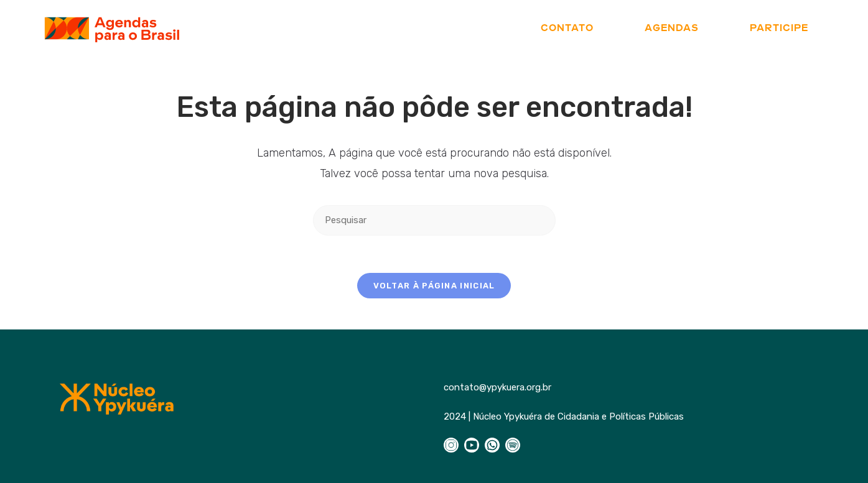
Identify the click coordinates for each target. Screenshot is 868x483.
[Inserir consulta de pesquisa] (434, 220)
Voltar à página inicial (434, 286)
